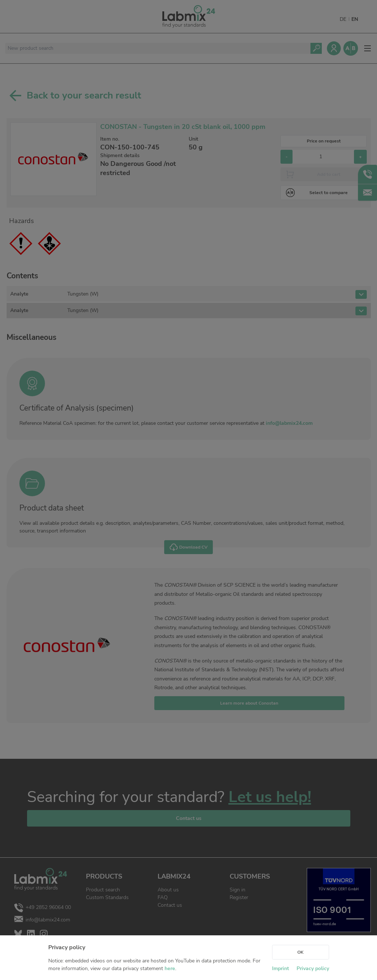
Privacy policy (313, 968)
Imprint (280, 968)
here (170, 968)
